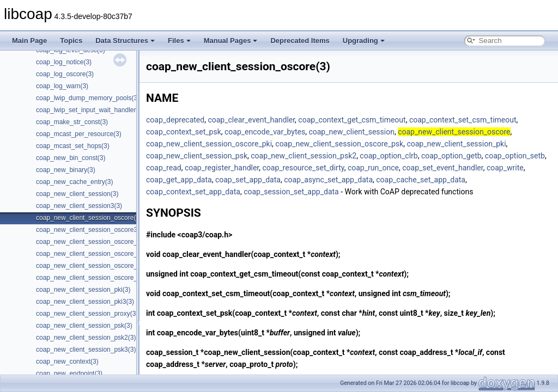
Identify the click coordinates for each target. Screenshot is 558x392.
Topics (71, 41)
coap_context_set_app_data (193, 192)
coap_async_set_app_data (328, 180)
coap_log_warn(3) (62, 86)
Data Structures (125, 41)
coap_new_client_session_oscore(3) (89, 218)
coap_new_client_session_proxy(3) (87, 314)
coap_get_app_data (179, 180)
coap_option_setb (515, 156)
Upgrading (364, 41)
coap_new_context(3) (67, 362)
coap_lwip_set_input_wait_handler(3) (90, 110)
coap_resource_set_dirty (304, 168)
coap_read (164, 168)
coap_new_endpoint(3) (69, 373)
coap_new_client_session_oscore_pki (209, 144)
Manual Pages (231, 41)
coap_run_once (373, 168)
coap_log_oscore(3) (65, 74)
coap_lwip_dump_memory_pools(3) (88, 98)
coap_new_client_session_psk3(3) (86, 350)
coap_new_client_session (351, 132)
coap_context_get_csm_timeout (352, 120)
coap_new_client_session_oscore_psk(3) (96, 266)
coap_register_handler (222, 168)
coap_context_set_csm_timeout (463, 120)
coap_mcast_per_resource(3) (79, 134)
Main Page (29, 41)
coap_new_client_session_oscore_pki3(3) (97, 254)
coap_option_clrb (389, 156)
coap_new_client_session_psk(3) (84, 326)
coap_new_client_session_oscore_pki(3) (95, 242)
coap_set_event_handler (442, 168)
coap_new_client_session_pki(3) (83, 290)
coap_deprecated (175, 120)
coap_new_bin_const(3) (71, 158)
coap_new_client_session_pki (456, 144)
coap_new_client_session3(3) (79, 206)
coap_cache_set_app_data (421, 180)
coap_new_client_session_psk (197, 156)
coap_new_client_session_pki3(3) (85, 302)
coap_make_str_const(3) (72, 122)
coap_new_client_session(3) (77, 194)
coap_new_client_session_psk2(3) (86, 338)
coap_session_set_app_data (291, 192)
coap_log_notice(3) (64, 62)
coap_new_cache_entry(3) (74, 182)
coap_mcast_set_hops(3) (73, 146)
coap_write (505, 168)
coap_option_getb (451, 156)
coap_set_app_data (248, 180)
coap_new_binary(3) (66, 170)
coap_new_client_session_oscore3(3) (91, 230)
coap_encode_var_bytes (265, 132)
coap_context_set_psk (184, 132)
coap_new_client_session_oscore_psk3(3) (98, 278)
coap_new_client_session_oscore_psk (339, 144)
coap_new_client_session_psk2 (304, 156)
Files (179, 41)
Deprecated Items (300, 41)
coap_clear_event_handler (251, 120)
